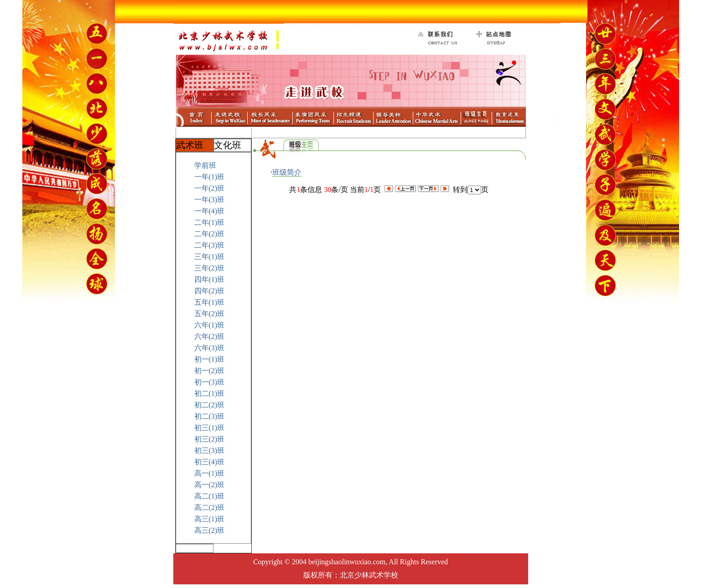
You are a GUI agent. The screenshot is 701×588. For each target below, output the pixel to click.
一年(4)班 (210, 211)
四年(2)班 (210, 291)
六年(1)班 (210, 325)
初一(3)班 (210, 382)
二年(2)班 (210, 234)
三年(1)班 (210, 257)
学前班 (205, 165)
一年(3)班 (210, 200)
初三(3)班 (210, 450)
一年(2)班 (210, 188)
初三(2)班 (210, 439)
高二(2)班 (210, 507)
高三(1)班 (210, 519)
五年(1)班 (210, 302)
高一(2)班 (210, 485)
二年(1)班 (210, 222)
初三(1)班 (210, 428)
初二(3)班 (210, 416)
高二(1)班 (210, 496)
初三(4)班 (210, 462)
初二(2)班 (210, 405)
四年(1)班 (210, 279)
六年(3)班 (210, 348)
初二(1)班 (210, 393)
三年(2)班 (210, 268)
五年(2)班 (210, 314)
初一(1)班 (210, 359)
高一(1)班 (210, 473)
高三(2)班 (210, 530)
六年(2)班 (210, 336)
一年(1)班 (210, 177)
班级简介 (287, 172)
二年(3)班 (210, 245)
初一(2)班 (210, 371)
